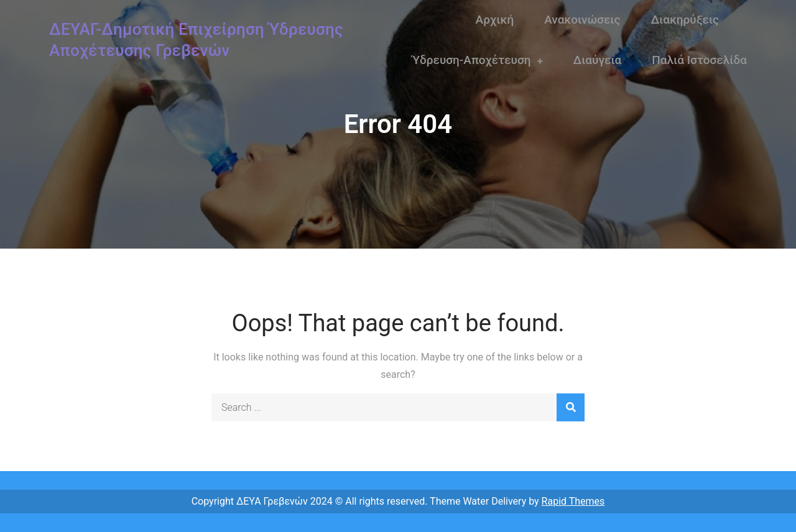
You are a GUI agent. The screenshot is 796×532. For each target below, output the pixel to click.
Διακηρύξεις (685, 20)
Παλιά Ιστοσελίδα (699, 60)
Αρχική (495, 20)
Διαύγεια (598, 60)
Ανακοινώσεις (582, 20)
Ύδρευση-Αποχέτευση (472, 60)
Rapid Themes (573, 501)
